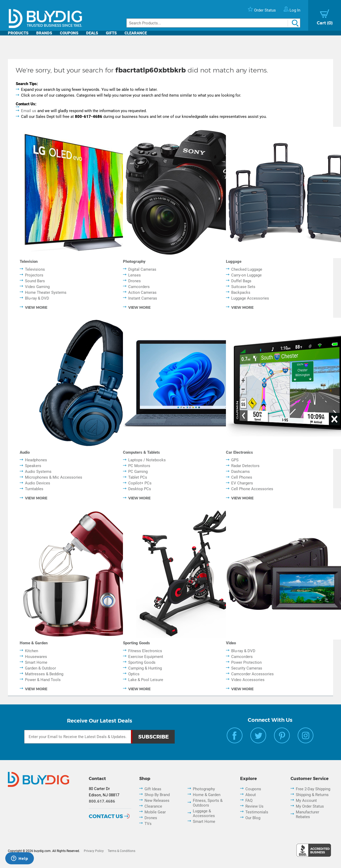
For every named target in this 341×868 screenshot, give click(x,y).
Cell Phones (242, 477)
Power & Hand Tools (43, 680)
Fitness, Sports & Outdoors (208, 803)
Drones (135, 281)
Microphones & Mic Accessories (54, 477)
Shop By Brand (157, 795)
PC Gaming (138, 472)
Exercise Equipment (146, 657)
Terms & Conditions (122, 851)
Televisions (35, 269)
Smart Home (36, 662)
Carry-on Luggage (246, 275)
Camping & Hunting (145, 668)
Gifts (111, 33)
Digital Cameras (142, 269)
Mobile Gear (155, 812)
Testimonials (257, 812)
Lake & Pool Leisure (146, 680)
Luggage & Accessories (204, 813)
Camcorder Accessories (252, 674)
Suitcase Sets (243, 287)
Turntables (34, 489)
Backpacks (241, 292)
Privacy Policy (94, 851)
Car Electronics (239, 452)
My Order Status (310, 806)
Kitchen (32, 651)
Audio (25, 452)
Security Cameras (247, 668)
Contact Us (106, 816)
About (251, 795)
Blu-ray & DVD (37, 298)
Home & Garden (34, 643)
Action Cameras (142, 292)
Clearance (136, 33)
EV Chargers (242, 483)
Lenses (135, 275)
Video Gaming (37, 287)
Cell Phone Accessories (252, 489)
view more (36, 307)
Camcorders (139, 287)
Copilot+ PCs (140, 483)
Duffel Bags (241, 281)
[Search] (213, 23)
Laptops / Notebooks (147, 460)
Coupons (69, 33)
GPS (235, 460)
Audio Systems (38, 472)
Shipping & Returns (312, 795)
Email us (29, 111)
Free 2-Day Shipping (313, 789)
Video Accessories (248, 680)
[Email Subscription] (78, 737)
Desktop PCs (140, 489)
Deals (92, 33)
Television (29, 262)
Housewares (36, 657)
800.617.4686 (102, 801)
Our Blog (253, 818)
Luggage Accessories (250, 298)
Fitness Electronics (145, 651)
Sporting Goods (136, 643)
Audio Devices (38, 483)
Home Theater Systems (46, 292)
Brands (44, 33)
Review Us (254, 806)
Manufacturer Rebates (308, 814)
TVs (148, 824)
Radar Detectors (245, 466)
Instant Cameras (143, 298)
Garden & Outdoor (40, 668)
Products (18, 33)
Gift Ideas (153, 789)
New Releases (157, 801)
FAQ (249, 801)
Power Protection (246, 662)
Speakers (33, 466)
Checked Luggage (247, 269)
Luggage (234, 262)
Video (231, 643)
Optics (134, 674)
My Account (306, 801)
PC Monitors (139, 466)
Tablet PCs (138, 477)
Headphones (36, 460)
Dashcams (241, 472)
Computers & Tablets (141, 452)
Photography (134, 262)
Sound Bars (35, 281)
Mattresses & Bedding (44, 674)
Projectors (34, 275)
